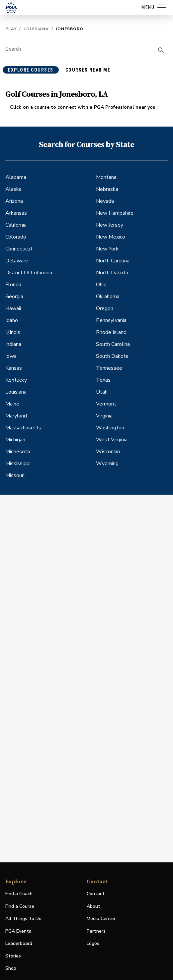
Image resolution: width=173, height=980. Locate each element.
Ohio (101, 285)
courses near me (88, 70)
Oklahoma (108, 297)
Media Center (101, 919)
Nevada (105, 201)
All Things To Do (23, 919)
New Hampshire (115, 213)
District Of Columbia (29, 273)
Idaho (12, 320)
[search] (161, 50)
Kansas (14, 368)
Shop (11, 969)
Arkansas (16, 213)
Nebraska (107, 189)
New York (107, 249)
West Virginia (112, 440)
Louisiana (36, 29)
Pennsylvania (111, 320)
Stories (13, 956)
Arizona (14, 201)
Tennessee (109, 368)
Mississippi (18, 463)
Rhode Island (111, 332)
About (93, 906)
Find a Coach (19, 894)
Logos (93, 943)
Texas (103, 380)
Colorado (16, 237)
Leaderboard (19, 943)
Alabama (16, 177)
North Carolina (113, 261)
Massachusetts (23, 428)
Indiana (13, 344)
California (16, 225)
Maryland (16, 416)
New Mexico (111, 237)
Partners (96, 931)
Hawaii (13, 308)
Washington (110, 428)
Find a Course (20, 906)
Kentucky (16, 380)
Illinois (13, 332)
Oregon (105, 308)
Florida (13, 285)
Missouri (15, 475)
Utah (102, 392)
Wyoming (107, 463)
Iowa (11, 356)
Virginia (104, 416)
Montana (106, 177)
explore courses (31, 70)
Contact (96, 894)
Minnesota (18, 452)
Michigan (15, 440)
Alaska (13, 189)
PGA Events (18, 931)
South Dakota (112, 356)
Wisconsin (108, 452)
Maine (12, 404)
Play (11, 29)
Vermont (106, 404)
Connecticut (19, 249)
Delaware (17, 261)
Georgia (14, 297)
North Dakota (112, 273)
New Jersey (110, 225)
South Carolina (113, 344)
